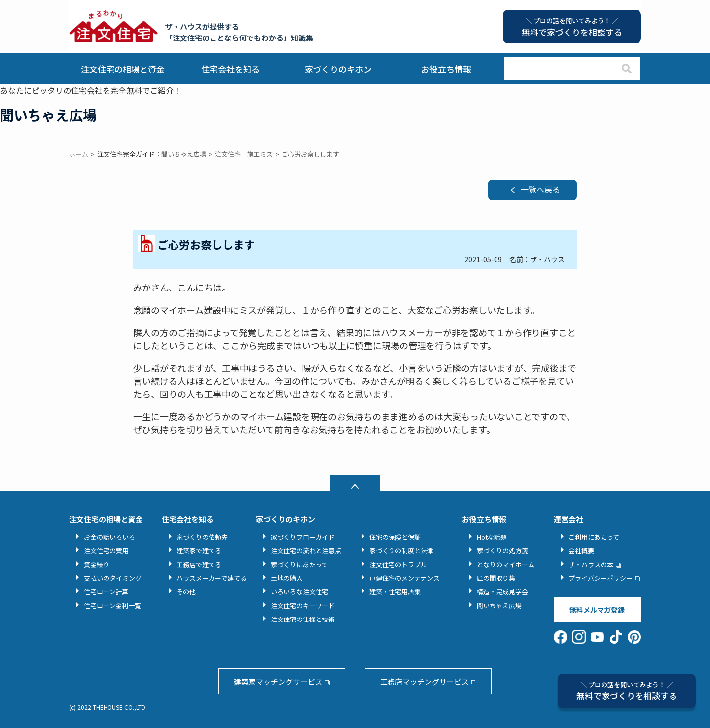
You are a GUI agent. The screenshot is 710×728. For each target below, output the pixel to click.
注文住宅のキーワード (303, 605)
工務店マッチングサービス (425, 681)
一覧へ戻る (540, 189)
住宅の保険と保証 (395, 537)
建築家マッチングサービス (278, 681)
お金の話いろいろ (109, 537)
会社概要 (581, 551)
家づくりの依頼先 (202, 537)
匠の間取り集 (496, 578)
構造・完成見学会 (502, 592)
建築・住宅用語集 (395, 592)
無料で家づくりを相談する (627, 691)
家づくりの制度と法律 (401, 551)
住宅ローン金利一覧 (112, 605)
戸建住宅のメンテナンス (405, 578)
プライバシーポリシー (601, 578)
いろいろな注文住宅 (300, 592)
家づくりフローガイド (303, 537)
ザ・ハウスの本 (591, 564)
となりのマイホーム (506, 564)
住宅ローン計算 (106, 592)
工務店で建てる (199, 564)
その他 (186, 592)
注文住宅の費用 (106, 551)
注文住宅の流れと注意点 (306, 551)
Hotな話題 (492, 537)
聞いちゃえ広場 (499, 605)
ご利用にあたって (594, 537)
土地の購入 (287, 578)
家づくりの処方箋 (502, 551)
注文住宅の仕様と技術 (303, 619)
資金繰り (97, 564)
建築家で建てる (199, 551)
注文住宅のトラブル (398, 564)
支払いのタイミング (113, 578)
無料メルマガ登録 (597, 610)
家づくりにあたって (299, 564)
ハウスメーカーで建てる (212, 578)
